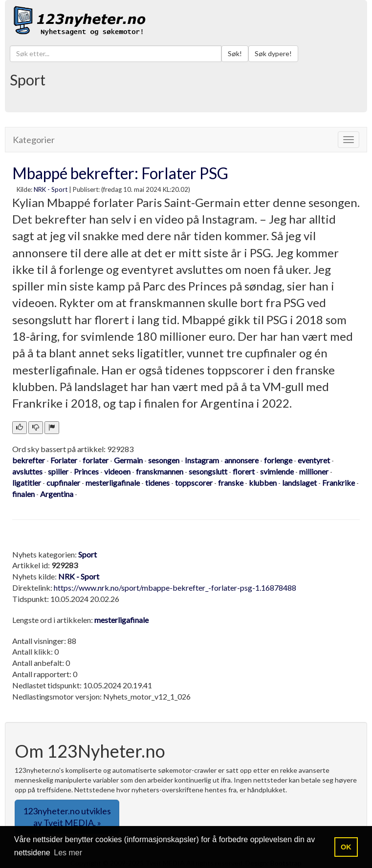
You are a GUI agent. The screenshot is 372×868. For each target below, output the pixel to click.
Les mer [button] (68, 853)
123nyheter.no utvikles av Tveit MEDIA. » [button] (67, 817)
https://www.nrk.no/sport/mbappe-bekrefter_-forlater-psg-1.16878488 (175, 588)
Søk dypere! (273, 53)
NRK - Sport (51, 189)
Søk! (235, 53)
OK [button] (346, 847)
